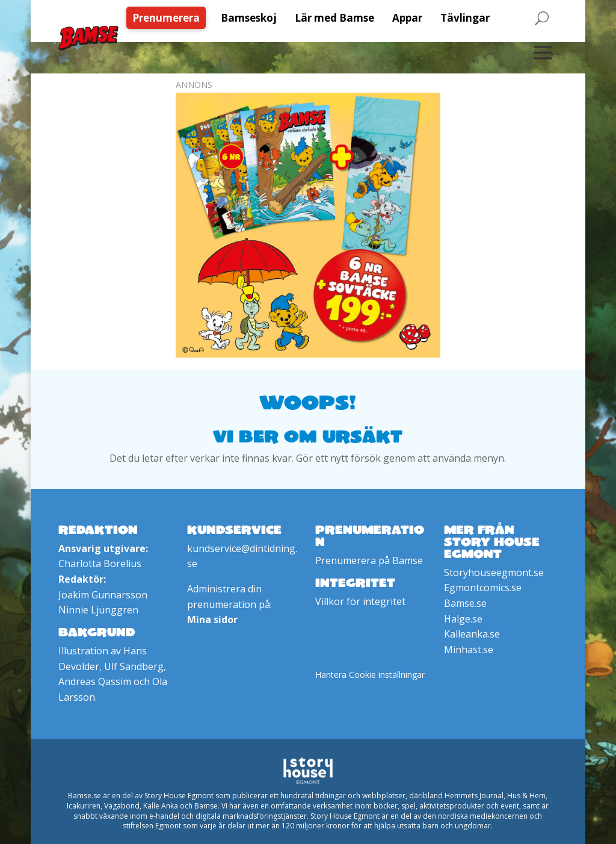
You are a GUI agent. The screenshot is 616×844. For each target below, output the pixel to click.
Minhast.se (469, 650)
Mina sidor (212, 619)
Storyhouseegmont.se (494, 572)
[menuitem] (169, 18)
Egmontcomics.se (483, 588)
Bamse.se (465, 603)
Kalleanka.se (472, 634)
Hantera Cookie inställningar (370, 675)
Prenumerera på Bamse (369, 560)
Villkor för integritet (360, 601)
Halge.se (463, 619)
